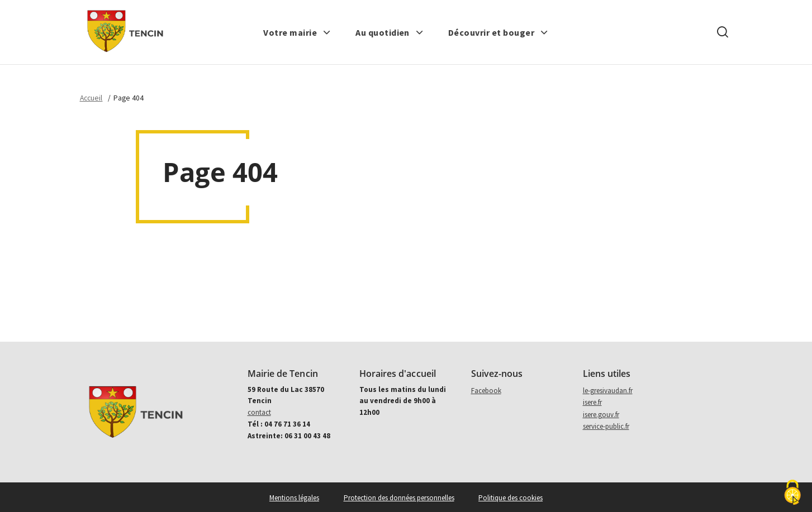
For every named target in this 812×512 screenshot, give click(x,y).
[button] (297, 32)
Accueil (91, 98)
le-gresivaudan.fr (608, 391)
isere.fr (592, 402)
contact (259, 412)
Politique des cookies (511, 498)
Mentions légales (294, 498)
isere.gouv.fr (601, 415)
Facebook (486, 391)
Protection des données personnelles (399, 498)
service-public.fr (606, 426)
